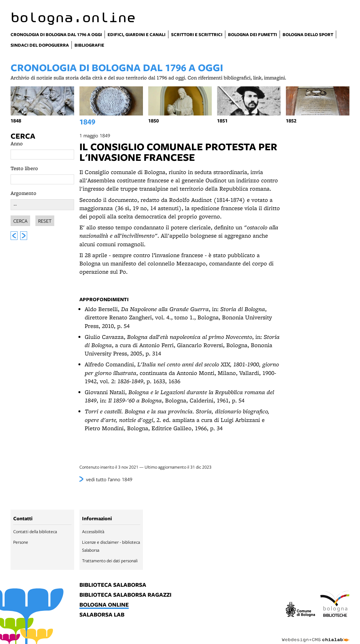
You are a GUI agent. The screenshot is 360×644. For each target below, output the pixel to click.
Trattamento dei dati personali (110, 561)
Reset (45, 220)
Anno (17, 143)
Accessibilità (93, 531)
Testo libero (24, 168)
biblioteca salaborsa (113, 585)
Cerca (23, 136)
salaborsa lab (102, 615)
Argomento (23, 193)
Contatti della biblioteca (35, 531)
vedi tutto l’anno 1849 (109, 479)
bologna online (104, 605)
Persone (21, 542)
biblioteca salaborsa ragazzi (125, 595)
